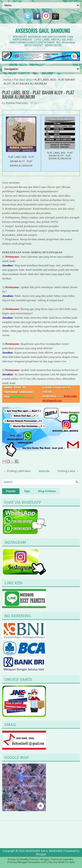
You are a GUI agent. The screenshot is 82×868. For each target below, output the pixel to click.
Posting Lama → (68, 471)
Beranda (44, 471)
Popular (11, 491)
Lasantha (68, 859)
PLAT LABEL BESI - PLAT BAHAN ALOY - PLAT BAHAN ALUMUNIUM (38, 95)
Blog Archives (47, 491)
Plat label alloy (23, 80)
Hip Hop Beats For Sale (61, 862)
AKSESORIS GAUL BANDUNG (43, 31)
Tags (27, 491)
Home (7, 80)
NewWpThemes (29, 859)
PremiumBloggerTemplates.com (27, 862)
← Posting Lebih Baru (17, 471)
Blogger (41, 854)
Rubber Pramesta (17, 103)
